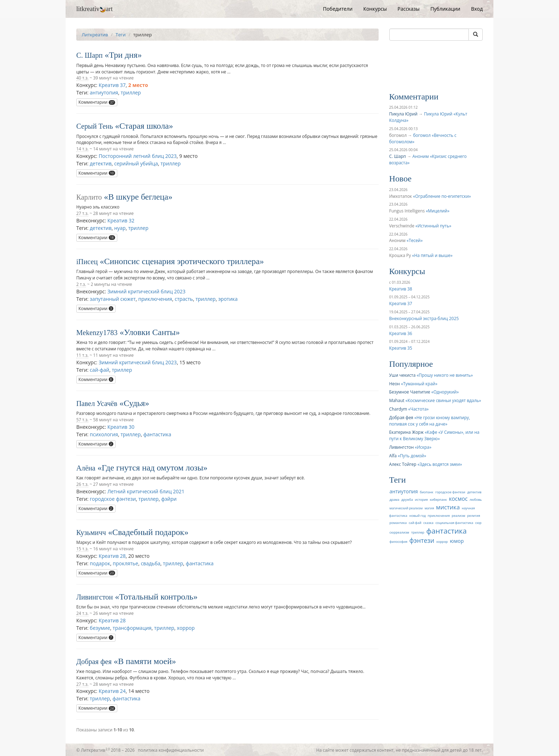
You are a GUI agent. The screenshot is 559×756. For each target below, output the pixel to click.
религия (474, 516)
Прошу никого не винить (445, 375)
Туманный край (419, 384)
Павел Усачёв (97, 403)
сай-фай (100, 370)
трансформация (132, 628)
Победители (338, 9)
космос (458, 499)
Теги (120, 35)
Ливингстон (95, 597)
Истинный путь (433, 226)
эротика (228, 299)
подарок (100, 563)
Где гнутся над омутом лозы (152, 468)
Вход (477, 9)
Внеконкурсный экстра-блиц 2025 (424, 318)
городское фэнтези (113, 499)
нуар (120, 228)
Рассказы (409, 9)
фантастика (157, 434)
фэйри (169, 499)
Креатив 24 (112, 691)
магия (429, 508)
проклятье (125, 563)
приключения (155, 299)
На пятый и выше (432, 255)
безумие (100, 628)
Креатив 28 (112, 556)
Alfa (393, 456)
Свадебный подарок (148, 532)
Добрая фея (94, 662)
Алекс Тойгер (403, 464)
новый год (417, 516)
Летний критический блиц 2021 (146, 491)
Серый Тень (95, 126)
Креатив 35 (401, 348)
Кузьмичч (91, 533)
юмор (457, 541)
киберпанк (439, 500)
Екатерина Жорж (407, 432)
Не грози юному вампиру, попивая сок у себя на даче (430, 421)
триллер (131, 92)
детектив (101, 163)
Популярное (411, 364)
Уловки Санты (150, 332)
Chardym (398, 409)
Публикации (445, 9)
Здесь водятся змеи (440, 464)
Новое (401, 179)
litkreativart (94, 9)
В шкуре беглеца (138, 197)
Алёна (86, 468)
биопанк (427, 492)
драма (395, 500)
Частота (419, 409)
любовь (476, 500)
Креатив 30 (121, 427)
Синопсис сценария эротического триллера (182, 261)
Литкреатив (95, 35)
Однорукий (445, 392)
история (421, 500)
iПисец (87, 262)
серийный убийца (136, 163)
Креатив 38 (401, 289)
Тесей (415, 240)
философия (399, 542)
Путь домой (412, 456)
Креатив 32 (121, 220)
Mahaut (397, 400)
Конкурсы (375, 9)
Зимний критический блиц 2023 (146, 291)
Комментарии (97, 102)
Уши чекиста (402, 375)
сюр (478, 523)
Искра (423, 447)
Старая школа (144, 126)
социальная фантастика (454, 523)
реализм (458, 516)
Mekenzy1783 (97, 333)
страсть (184, 299)
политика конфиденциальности (171, 750)
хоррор (186, 628)
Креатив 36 (401, 333)
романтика (398, 523)
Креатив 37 (112, 85)
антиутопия (104, 92)
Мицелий (437, 211)
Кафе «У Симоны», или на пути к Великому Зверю (434, 435)
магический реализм (406, 508)
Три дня (123, 55)
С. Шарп (89, 55)
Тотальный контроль (156, 597)
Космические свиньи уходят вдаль (443, 400)
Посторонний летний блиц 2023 (138, 156)
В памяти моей (145, 661)
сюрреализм (399, 532)
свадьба (151, 563)
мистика (448, 507)
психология (104, 434)
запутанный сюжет (113, 299)
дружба (407, 500)
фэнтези (422, 540)
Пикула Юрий (404, 114)
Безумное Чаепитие (410, 392)
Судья (134, 403)
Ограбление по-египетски (442, 196)
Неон (395, 384)
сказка (429, 523)
